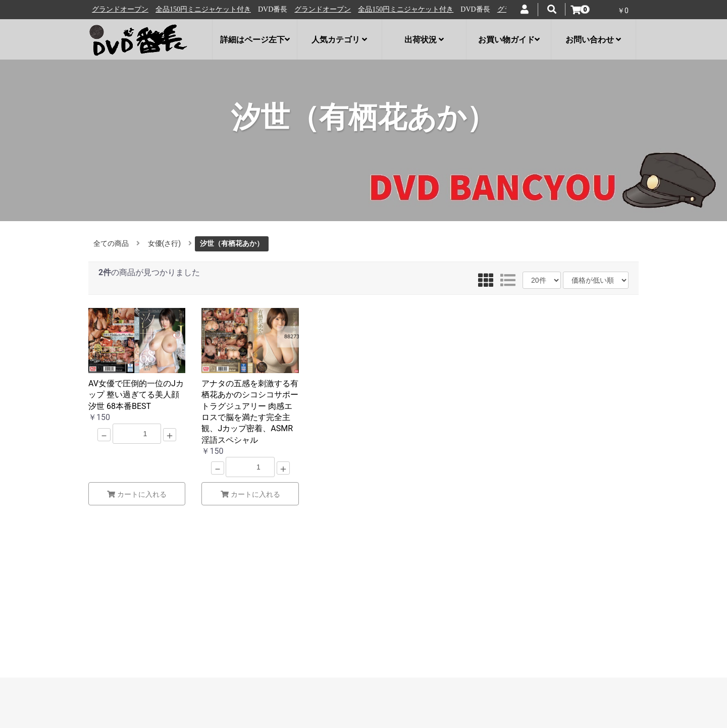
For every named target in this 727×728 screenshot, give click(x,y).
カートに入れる (137, 494)
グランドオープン (124, 9)
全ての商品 (111, 243)
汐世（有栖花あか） (232, 243)
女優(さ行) (165, 243)
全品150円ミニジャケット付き (207, 9)
